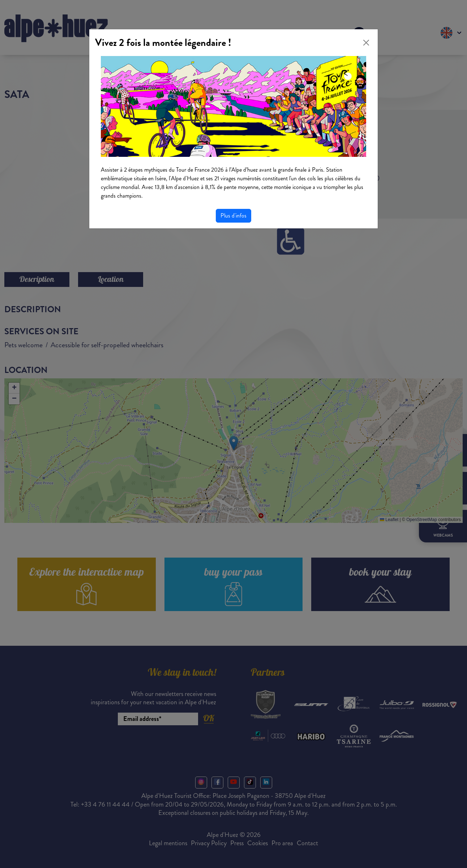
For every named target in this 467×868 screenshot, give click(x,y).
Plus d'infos (233, 216)
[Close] (366, 43)
